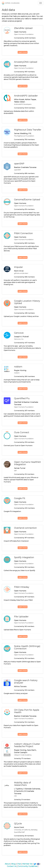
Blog (13, 864)
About (7, 864)
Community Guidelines (27, 866)
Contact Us (12, 866)
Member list (27, 864)
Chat (19, 864)
